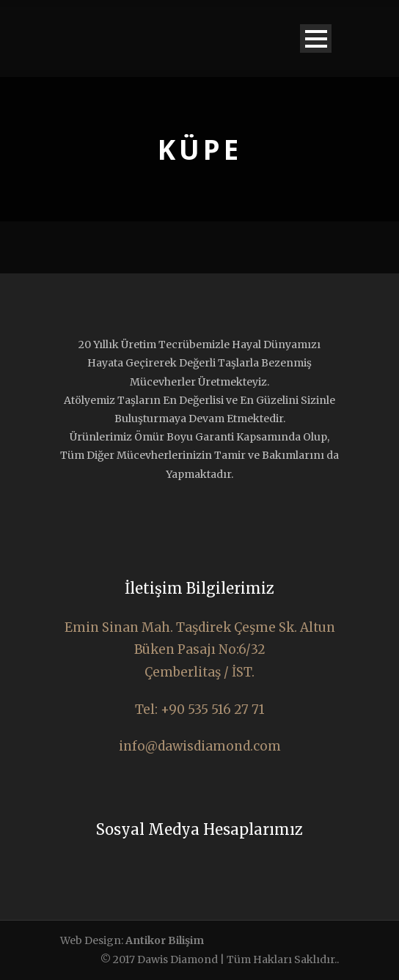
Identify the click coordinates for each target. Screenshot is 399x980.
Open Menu (316, 38)
